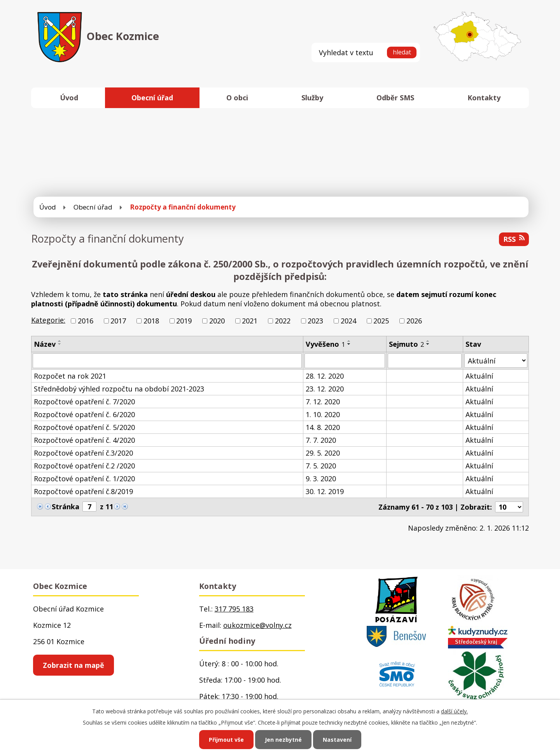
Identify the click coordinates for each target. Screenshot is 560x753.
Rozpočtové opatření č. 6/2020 (84, 414)
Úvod (69, 98)
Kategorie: (48, 320)
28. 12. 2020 (325, 376)
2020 (217, 321)
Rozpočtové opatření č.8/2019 (83, 491)
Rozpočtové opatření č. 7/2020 (84, 402)
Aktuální (479, 376)
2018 (151, 321)
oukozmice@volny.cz (257, 625)
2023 (315, 321)
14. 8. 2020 (323, 427)
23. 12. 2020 (325, 389)
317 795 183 (234, 609)
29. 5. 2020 (323, 453)
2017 (118, 321)
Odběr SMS (395, 98)
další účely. (454, 711)
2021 (250, 321)
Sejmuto (406, 344)
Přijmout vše (226, 740)
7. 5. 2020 (321, 466)
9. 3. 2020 (321, 479)
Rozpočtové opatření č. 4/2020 (84, 440)
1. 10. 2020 (323, 414)
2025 (381, 321)
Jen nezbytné (283, 740)
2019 (184, 321)
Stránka (66, 507)
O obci (237, 98)
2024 (348, 321)
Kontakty (484, 98)
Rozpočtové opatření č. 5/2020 (84, 427)
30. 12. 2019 (325, 491)
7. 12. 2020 (323, 402)
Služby (312, 98)
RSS (514, 239)
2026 (414, 321)
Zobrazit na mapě (73, 665)
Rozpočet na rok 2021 (70, 376)
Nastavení (337, 740)
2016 (86, 321)
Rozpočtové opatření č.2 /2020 (84, 466)
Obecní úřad (152, 98)
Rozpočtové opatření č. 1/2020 (84, 479)
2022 (283, 321)
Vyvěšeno (325, 344)
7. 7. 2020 (321, 440)
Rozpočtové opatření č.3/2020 (83, 453)
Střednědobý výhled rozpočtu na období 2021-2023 (119, 389)
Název (45, 344)
